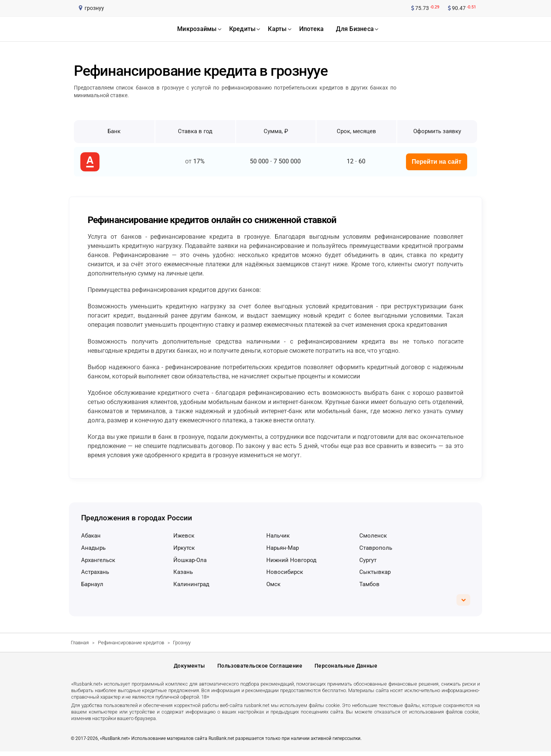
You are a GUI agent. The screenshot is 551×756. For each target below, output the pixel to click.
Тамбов (369, 584)
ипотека (312, 29)
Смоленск (373, 536)
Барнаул (92, 584)
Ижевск (184, 536)
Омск (273, 584)
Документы (189, 668)
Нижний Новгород (291, 560)
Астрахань (95, 572)
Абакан (91, 536)
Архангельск (98, 560)
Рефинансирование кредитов (131, 643)
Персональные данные (346, 668)
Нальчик (278, 536)
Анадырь (93, 548)
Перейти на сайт (437, 162)
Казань (183, 572)
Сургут (368, 560)
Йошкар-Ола (190, 560)
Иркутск (184, 548)
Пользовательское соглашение (260, 668)
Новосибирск (285, 572)
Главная (80, 643)
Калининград (191, 584)
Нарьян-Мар (283, 548)
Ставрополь (376, 548)
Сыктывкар (375, 572)
